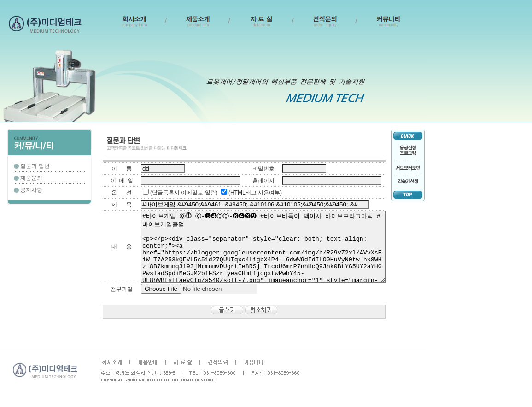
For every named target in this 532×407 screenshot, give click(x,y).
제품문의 (31, 178)
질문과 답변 (35, 166)
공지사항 (31, 190)
